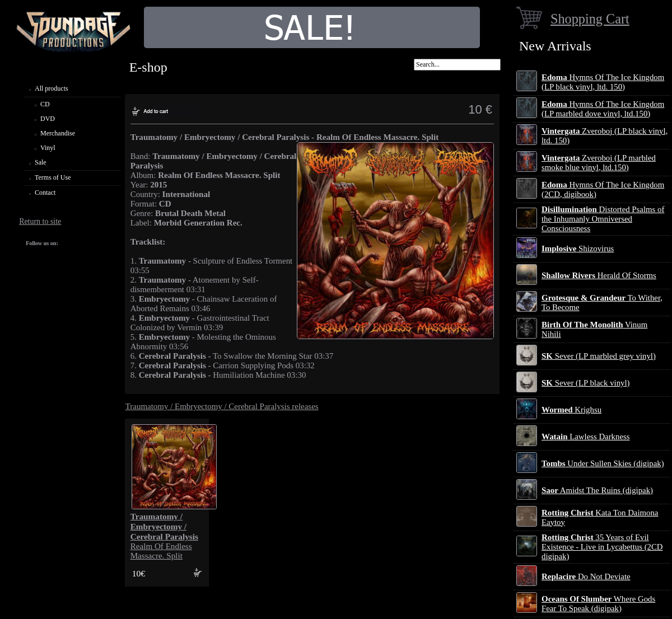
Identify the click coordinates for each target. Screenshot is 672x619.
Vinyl (48, 148)
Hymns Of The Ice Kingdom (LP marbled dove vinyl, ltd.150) (603, 109)
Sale (41, 162)
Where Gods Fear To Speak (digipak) (598, 604)
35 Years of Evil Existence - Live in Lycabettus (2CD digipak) (602, 547)
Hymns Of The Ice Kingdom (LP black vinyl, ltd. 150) (603, 82)
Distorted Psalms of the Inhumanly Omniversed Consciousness (603, 219)
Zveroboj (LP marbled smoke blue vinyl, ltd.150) (599, 163)
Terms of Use (53, 177)
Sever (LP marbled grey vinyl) (599, 356)
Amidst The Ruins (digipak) (597, 490)
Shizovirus (578, 248)
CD (45, 104)
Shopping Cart (590, 19)
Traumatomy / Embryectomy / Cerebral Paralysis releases (222, 406)
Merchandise (58, 133)
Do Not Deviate (586, 576)
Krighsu (571, 410)
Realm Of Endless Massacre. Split (164, 536)
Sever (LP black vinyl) (585, 383)
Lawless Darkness (585, 437)
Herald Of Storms (599, 275)
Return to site (40, 221)
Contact (45, 193)
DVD (48, 119)
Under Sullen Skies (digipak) (603, 463)
